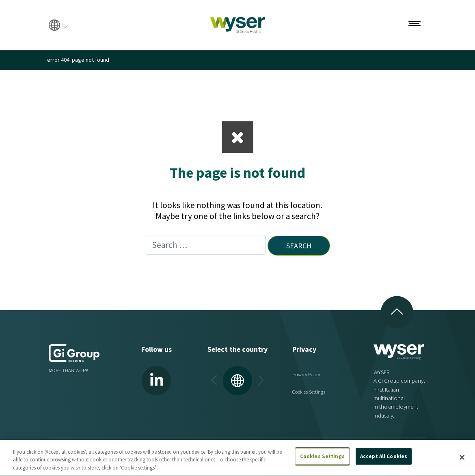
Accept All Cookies (384, 459)
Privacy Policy (306, 374)
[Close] (462, 460)
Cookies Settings (309, 392)
